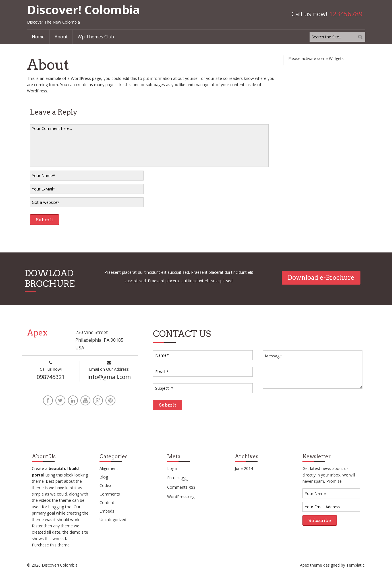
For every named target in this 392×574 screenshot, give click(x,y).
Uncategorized (113, 520)
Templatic (355, 565)
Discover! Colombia (84, 10)
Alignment (109, 469)
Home (38, 37)
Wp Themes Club (96, 37)
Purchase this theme (51, 545)
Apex (304, 565)
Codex (105, 486)
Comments (110, 494)
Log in (173, 469)
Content (107, 503)
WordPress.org (181, 497)
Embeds (107, 511)
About (61, 37)
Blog (104, 477)
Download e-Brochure (321, 277)
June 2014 (244, 469)
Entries (177, 478)
